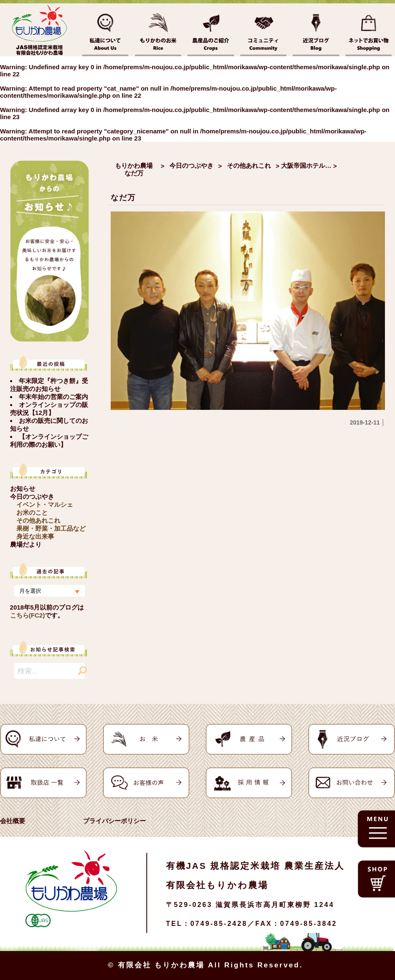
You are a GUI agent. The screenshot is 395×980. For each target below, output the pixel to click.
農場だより (26, 544)
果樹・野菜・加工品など (51, 528)
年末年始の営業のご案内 (53, 397)
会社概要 (13, 821)
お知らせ (23, 489)
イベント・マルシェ (45, 504)
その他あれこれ (38, 520)
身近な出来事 (35, 536)
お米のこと (32, 512)
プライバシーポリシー (114, 821)
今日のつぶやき (32, 497)
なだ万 (123, 198)
